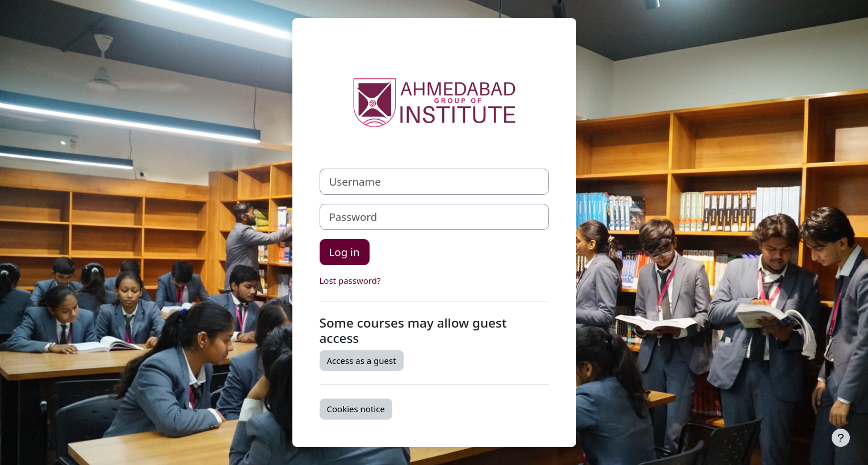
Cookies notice (356, 409)
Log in (345, 252)
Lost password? (350, 280)
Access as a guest (362, 361)
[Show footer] (841, 438)
